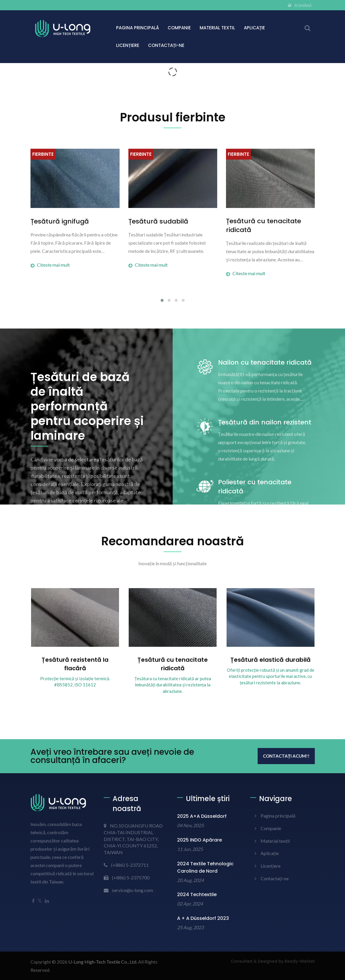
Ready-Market (300, 961)
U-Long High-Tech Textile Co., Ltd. (103, 962)
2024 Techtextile (197, 894)
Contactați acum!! (286, 756)
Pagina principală (137, 28)
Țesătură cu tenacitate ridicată (264, 226)
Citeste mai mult (50, 265)
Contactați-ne (166, 45)
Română (303, 6)
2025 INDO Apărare (199, 840)
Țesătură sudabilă (158, 221)
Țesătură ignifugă (60, 221)
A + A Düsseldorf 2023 (203, 918)
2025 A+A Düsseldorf (202, 816)
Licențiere (128, 45)
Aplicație (254, 28)
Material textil (217, 28)
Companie (179, 28)
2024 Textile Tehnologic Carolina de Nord (205, 867)
